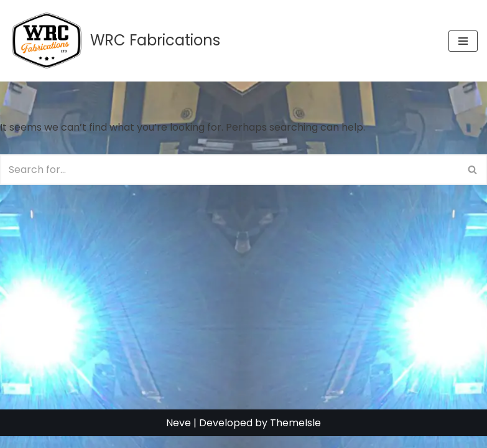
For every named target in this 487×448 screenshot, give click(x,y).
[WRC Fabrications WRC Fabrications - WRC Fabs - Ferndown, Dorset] (115, 41)
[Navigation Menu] (463, 41)
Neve (179, 435)
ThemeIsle (295, 435)
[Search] (230, 170)
